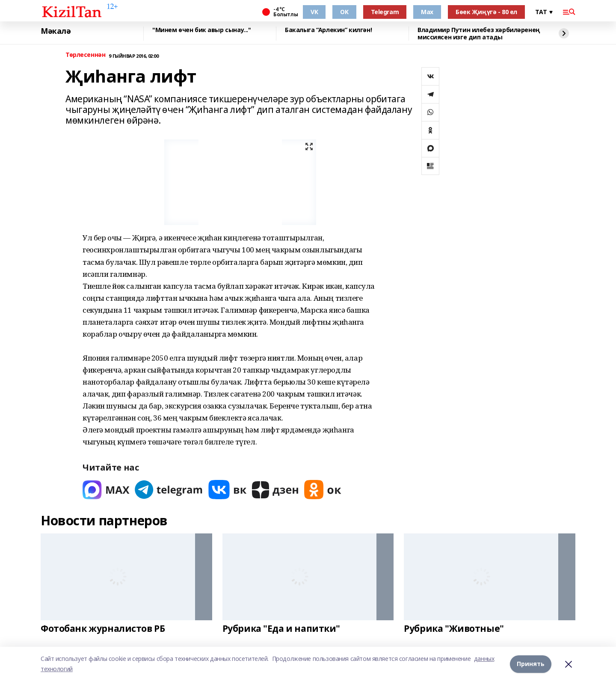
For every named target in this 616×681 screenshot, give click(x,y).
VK (314, 12)
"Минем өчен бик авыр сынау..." (201, 30)
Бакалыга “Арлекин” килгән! (328, 30)
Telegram (385, 12)
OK (344, 12)
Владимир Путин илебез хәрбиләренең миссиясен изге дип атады (479, 34)
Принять (531, 664)
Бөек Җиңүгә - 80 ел (486, 12)
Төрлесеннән (85, 55)
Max (427, 12)
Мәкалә (56, 31)
